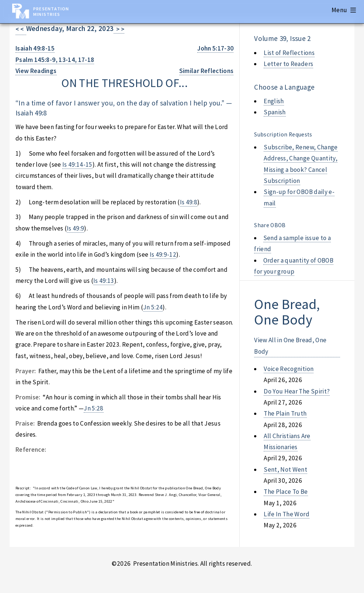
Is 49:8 (189, 202)
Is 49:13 (104, 281)
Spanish (275, 112)
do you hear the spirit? (297, 391)
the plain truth (285, 413)
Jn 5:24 (153, 307)
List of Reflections (289, 53)
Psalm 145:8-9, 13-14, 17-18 (55, 60)
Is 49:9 (75, 228)
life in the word (287, 514)
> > (119, 29)
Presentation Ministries (51, 11)
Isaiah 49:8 (31, 113)
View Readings (36, 71)
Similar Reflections (207, 71)
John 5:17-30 (215, 48)
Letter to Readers (288, 64)
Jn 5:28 (93, 408)
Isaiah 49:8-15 (35, 48)
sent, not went (285, 469)
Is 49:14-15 (77, 164)
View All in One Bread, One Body (290, 346)
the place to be (286, 492)
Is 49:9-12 (163, 254)
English (274, 101)
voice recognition (289, 369)
